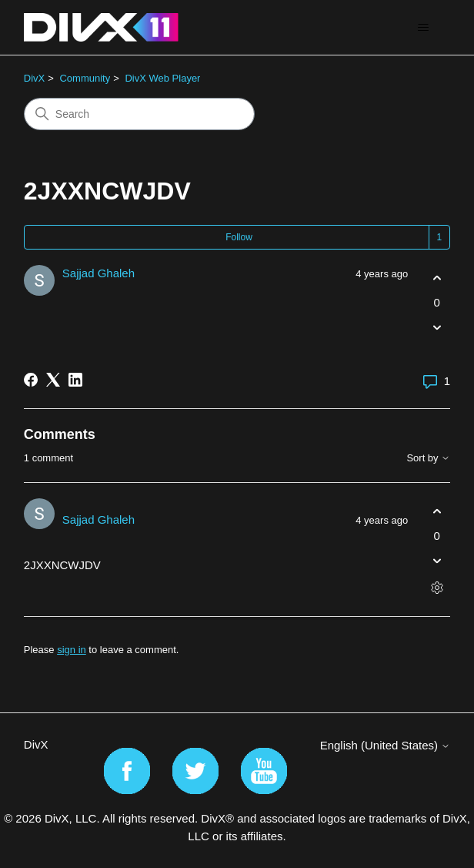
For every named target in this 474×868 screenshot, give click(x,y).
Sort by (428, 458)
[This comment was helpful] (437, 512)
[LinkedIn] (75, 380)
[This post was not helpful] (437, 327)
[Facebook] (31, 380)
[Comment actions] (437, 587)
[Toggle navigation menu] (423, 28)
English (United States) (386, 745)
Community (85, 78)
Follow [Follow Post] (239, 237)
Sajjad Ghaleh (98, 273)
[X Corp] (53, 380)
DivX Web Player (162, 78)
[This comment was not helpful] (437, 560)
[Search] (139, 114)
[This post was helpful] (437, 278)
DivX (34, 78)
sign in (72, 650)
